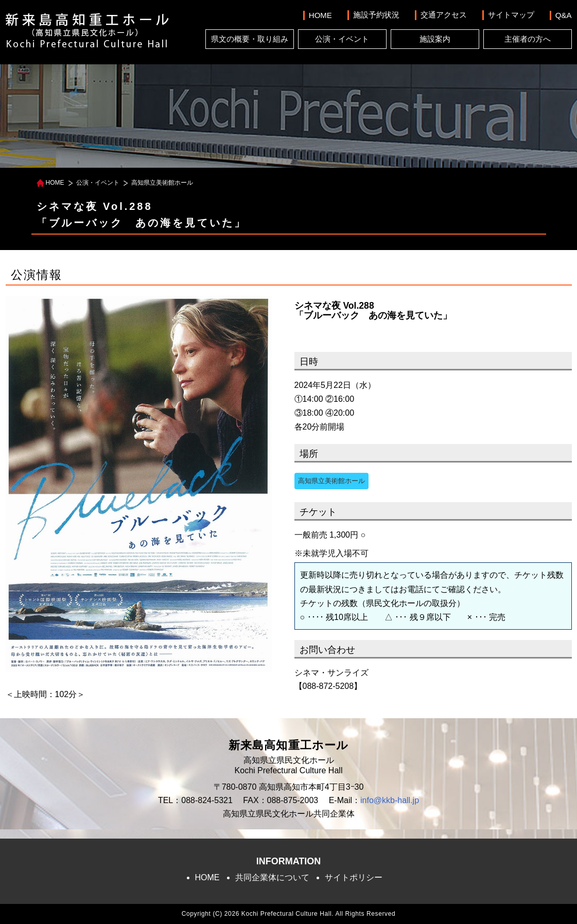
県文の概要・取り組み (250, 39)
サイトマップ (511, 15)
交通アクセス (444, 15)
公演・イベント (342, 39)
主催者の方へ (528, 39)
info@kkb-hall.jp (390, 800)
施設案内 (435, 39)
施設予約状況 (376, 15)
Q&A (564, 15)
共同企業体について (272, 877)
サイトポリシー (354, 877)
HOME (320, 15)
